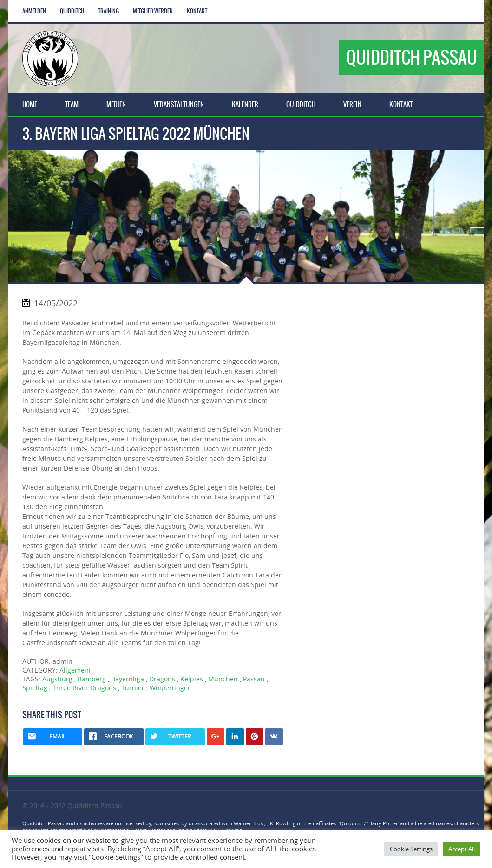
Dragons (162, 679)
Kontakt (197, 11)
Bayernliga (128, 679)
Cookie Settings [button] (411, 849)
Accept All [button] (462, 849)
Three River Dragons (84, 688)
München (223, 679)
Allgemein (75, 670)
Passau (254, 679)
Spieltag (35, 688)
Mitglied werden (153, 11)
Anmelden (34, 11)
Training (108, 11)
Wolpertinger (170, 688)
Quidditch (72, 11)
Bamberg (92, 679)
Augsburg (57, 679)
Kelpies (192, 679)
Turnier (133, 688)
